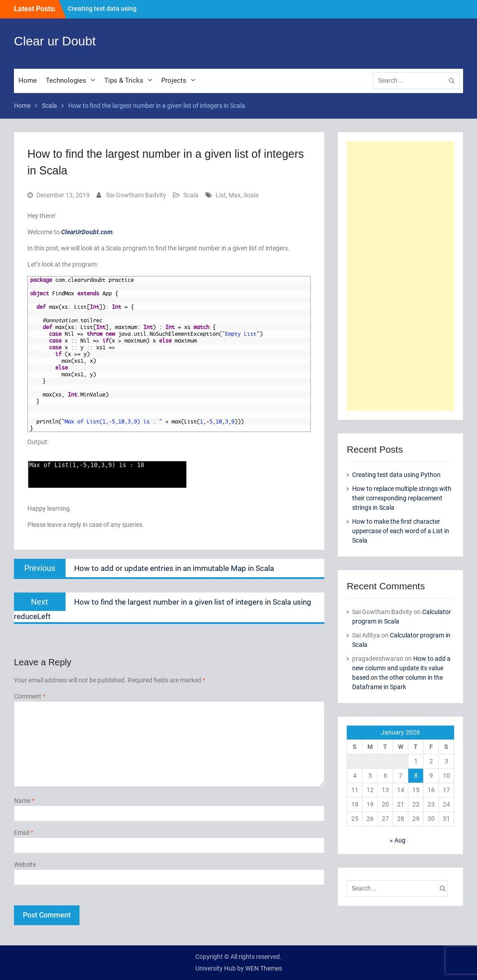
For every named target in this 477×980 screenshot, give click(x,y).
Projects (174, 80)
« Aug (398, 840)
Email (24, 833)
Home (28, 80)
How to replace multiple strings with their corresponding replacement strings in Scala (402, 498)
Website (25, 864)
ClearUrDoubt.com (87, 232)
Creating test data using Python (396, 475)
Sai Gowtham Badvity (136, 195)
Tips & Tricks (124, 80)
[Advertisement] (400, 276)
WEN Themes (264, 968)
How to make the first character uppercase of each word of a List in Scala (401, 531)
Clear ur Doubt (55, 41)
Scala (191, 195)
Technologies (66, 80)
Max (235, 195)
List (221, 195)
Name (24, 801)
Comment (30, 696)
